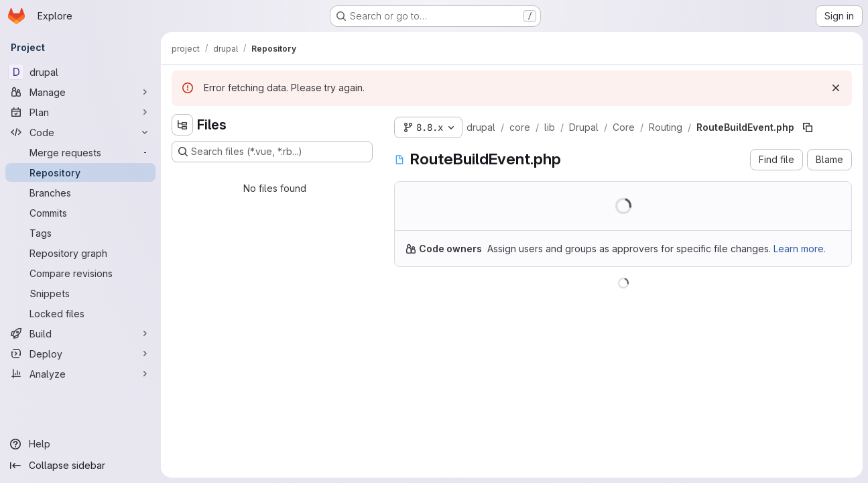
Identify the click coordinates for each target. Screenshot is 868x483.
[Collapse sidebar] (80, 466)
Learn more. (800, 249)
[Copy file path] (808, 127)
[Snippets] (80, 293)
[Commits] (80, 213)
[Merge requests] (80, 152)
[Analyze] (80, 374)
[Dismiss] (836, 88)
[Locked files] (80, 313)
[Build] (80, 333)
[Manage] (80, 92)
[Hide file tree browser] (182, 125)
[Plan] (80, 112)
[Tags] (80, 233)
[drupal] (80, 72)
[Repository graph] (80, 253)
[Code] (80, 132)
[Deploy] (80, 354)
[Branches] (80, 193)
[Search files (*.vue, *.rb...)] (272, 152)
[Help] (80, 444)
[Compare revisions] (80, 273)
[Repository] (80, 172)
